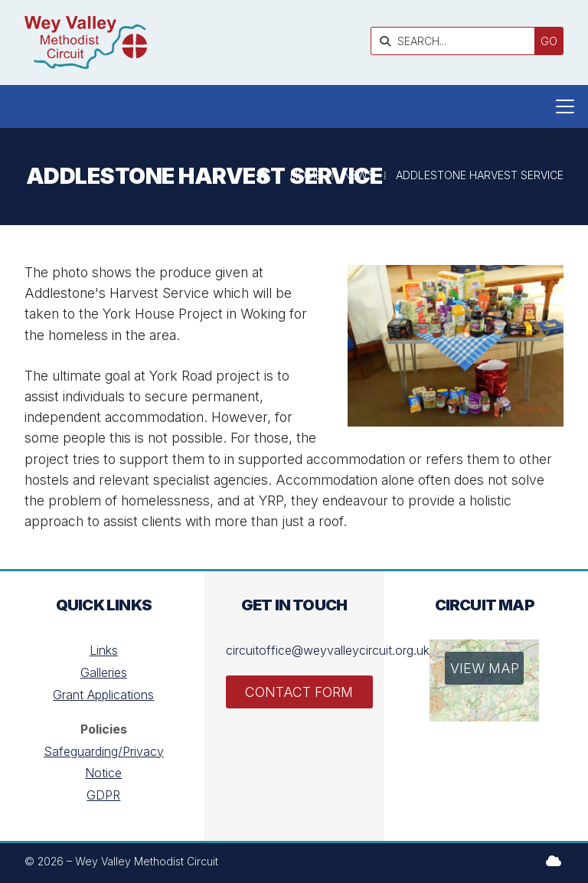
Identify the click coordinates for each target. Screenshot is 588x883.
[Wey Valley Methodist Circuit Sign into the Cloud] (554, 861)
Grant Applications (103, 695)
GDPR (103, 795)
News (359, 175)
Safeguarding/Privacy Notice (104, 762)
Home (306, 175)
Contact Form (299, 692)
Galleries (104, 672)
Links (104, 650)
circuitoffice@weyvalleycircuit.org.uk (328, 650)
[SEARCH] (457, 41)
